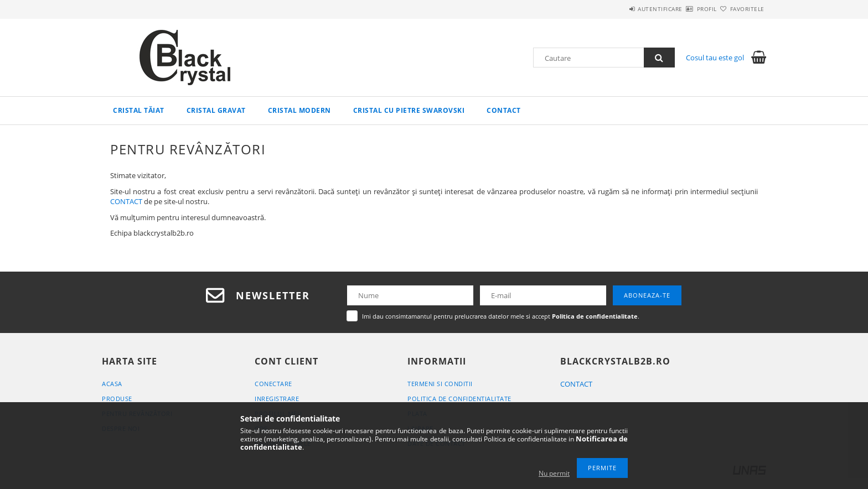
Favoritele (741, 9)
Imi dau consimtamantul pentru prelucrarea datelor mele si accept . (501, 316)
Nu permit (554, 473)
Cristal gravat (216, 110)
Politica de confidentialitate (459, 399)
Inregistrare (277, 399)
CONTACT (126, 201)
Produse (117, 399)
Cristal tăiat (139, 110)
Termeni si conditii (440, 384)
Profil (688, 9)
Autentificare (628, 9)
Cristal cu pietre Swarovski (409, 110)
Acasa (112, 384)
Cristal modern (299, 110)
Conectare (273, 384)
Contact (504, 110)
